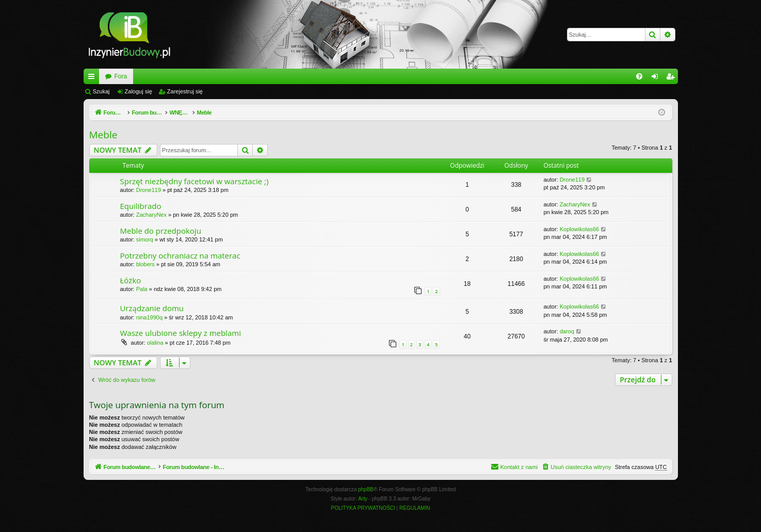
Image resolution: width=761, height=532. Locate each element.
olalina (155, 343)
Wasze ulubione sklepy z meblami (181, 333)
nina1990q (149, 317)
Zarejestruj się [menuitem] (672, 78)
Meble (103, 135)
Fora (238, 76)
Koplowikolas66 (579, 229)
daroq (567, 331)
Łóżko (131, 280)
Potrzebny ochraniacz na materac (180, 255)
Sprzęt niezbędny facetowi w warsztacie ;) (195, 181)
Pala (142, 289)
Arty (363, 499)
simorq (145, 239)
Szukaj (101, 91)
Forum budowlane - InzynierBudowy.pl (158, 76)
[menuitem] (639, 76)
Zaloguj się (139, 91)
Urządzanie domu (152, 308)
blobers (145, 264)
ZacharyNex (151, 215)
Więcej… (93, 78)
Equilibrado (141, 206)
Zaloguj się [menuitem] (657, 78)
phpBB (366, 489)
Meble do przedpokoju (161, 231)
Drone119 (149, 190)
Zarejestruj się (185, 91)
